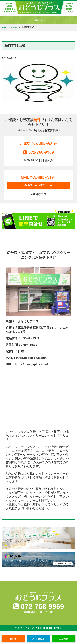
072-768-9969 (39, 152)
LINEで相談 (64, 639)
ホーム (5, 27)
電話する (13, 639)
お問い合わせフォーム (38, 187)
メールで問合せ (38, 639)
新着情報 (18, 27)
